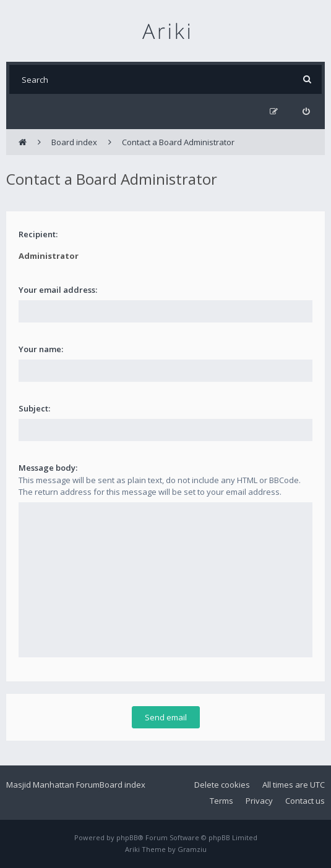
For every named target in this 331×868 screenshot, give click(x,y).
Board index (123, 785)
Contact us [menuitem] (305, 801)
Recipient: (38, 234)
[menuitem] (306, 112)
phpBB (127, 837)
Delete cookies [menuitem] (222, 785)
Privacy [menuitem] (259, 801)
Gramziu (192, 849)
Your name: (41, 349)
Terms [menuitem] (221, 801)
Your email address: (58, 290)
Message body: (48, 468)
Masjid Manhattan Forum (53, 785)
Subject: (34, 408)
